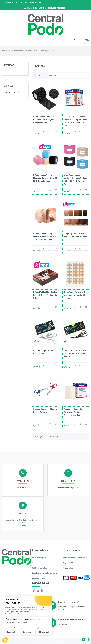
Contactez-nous (39, 578)
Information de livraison (42, 563)
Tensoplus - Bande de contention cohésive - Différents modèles (73, 412)
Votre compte (79, 40)
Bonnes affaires (69, 568)
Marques (9, 86)
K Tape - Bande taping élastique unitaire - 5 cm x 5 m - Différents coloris (45, 178)
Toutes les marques (12, 93)
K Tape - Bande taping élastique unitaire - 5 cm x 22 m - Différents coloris (45, 237)
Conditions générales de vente (45, 573)
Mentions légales (39, 558)
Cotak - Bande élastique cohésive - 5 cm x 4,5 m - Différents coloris (44, 120)
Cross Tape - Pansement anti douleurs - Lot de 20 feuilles (74, 295)
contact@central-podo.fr (33, 3)
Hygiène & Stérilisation (72, 563)
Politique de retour (40, 568)
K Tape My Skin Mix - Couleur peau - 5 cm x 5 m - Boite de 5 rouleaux (45, 295)
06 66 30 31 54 (12, 3)
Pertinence (69, 76)
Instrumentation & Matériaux (75, 558)
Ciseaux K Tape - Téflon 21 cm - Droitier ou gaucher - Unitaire (75, 354)
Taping (9, 65)
